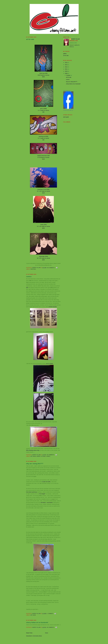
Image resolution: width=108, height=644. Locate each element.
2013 (66, 65)
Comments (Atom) (37, 636)
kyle (27, 288)
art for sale (30, 39)
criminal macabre (53, 307)
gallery (65, 54)
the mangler (42, 494)
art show (33, 456)
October (68, 75)
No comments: (51, 268)
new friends (50, 503)
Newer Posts (29, 633)
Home (47, 633)
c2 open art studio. (46, 482)
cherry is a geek (41, 456)
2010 (66, 71)
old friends (43, 503)
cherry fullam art (67, 91)
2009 (66, 73)
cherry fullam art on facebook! (37, 623)
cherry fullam (75, 39)
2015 (66, 63)
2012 (66, 67)
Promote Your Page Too (68, 110)
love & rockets (50, 364)
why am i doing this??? (35, 464)
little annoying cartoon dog (33, 450)
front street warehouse (32, 492)
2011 (66, 69)
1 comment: (50, 614)
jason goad (66, 117)
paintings (33, 269)
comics (29, 277)
